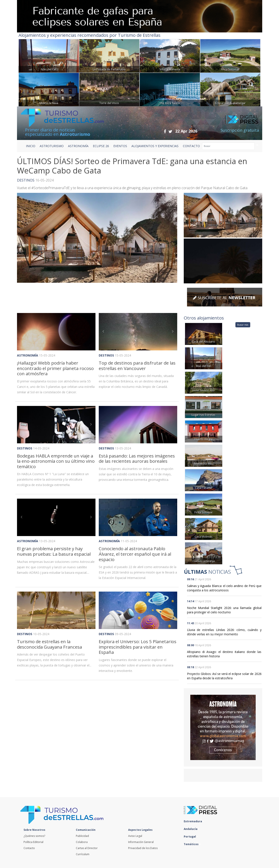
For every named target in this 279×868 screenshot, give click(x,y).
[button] (105, 332)
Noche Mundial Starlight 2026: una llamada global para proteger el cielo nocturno (224, 610)
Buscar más (243, 325)
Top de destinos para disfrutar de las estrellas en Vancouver (137, 366)
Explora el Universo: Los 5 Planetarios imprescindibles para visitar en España (138, 647)
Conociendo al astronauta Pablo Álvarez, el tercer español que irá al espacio (135, 554)
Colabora (82, 842)
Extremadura (194, 821)
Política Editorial (33, 842)
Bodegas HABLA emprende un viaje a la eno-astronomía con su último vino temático (56, 461)
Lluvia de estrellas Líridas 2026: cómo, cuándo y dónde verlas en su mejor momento (224, 632)
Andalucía (192, 829)
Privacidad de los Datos (143, 848)
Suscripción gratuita (240, 130)
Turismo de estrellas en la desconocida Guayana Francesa (49, 644)
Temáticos (192, 844)
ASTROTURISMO (52, 146)
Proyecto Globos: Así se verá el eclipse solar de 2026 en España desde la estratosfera (224, 676)
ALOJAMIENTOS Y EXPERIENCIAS (155, 146)
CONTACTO (191, 146)
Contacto (29, 848)
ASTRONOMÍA (78, 146)
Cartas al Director (87, 848)
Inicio (31, 146)
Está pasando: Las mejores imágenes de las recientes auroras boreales (137, 458)
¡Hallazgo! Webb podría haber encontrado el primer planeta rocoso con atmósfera (55, 368)
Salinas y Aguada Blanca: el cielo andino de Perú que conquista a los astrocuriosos (224, 588)
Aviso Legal (135, 836)
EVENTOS (120, 146)
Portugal (191, 837)
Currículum (83, 854)
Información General (141, 842)
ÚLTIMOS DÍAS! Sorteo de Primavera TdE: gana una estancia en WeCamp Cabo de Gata (132, 166)
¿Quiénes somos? (34, 836)
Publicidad (82, 836)
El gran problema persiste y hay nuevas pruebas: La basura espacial (54, 551)
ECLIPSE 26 (101, 146)
